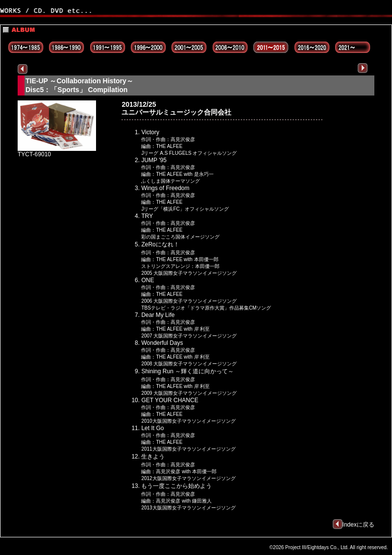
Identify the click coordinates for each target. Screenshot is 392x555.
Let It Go (152, 428)
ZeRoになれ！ (160, 244)
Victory (150, 132)
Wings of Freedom (165, 188)
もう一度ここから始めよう (176, 486)
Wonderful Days (162, 343)
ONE (147, 280)
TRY (147, 216)
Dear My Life (158, 315)
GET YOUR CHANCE (170, 400)
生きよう (153, 457)
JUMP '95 (154, 160)
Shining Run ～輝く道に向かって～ (187, 371)
